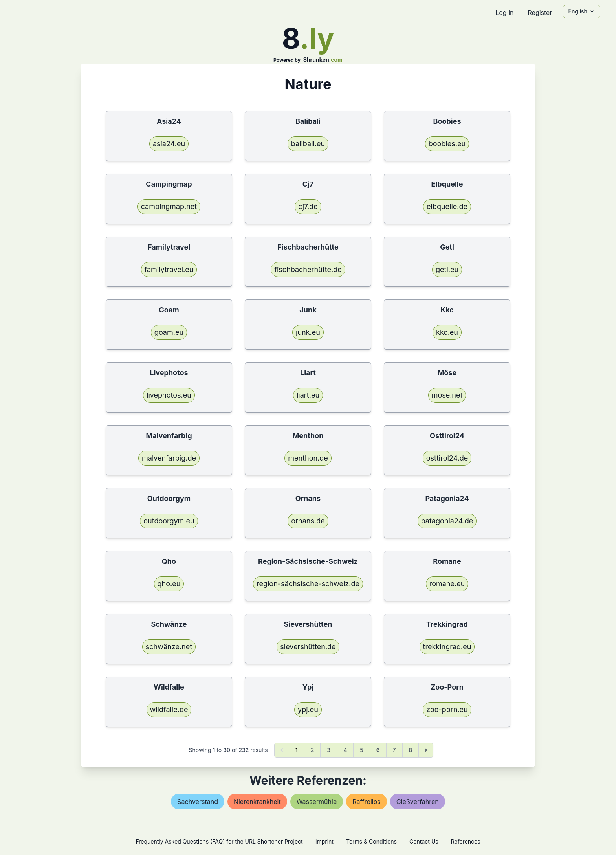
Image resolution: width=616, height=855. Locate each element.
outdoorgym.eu (169, 521)
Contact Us (424, 841)
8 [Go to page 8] (411, 750)
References (466, 841)
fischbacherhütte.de (308, 269)
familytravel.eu (169, 269)
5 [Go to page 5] (361, 750)
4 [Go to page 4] (345, 750)
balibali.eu (308, 144)
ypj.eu (308, 709)
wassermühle (317, 802)
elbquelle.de (447, 206)
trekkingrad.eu (447, 647)
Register (540, 13)
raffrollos (367, 802)
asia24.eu (169, 144)
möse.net (447, 395)
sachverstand (198, 802)
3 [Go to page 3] (329, 750)
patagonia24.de (447, 521)
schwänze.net (169, 647)
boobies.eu (447, 144)
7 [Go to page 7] (394, 750)
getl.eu (447, 269)
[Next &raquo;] (426, 750)
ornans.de (308, 521)
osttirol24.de (447, 458)
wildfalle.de (169, 709)
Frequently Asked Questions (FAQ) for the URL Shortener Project (219, 841)
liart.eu (308, 395)
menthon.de (308, 458)
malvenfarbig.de (169, 458)
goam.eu (169, 332)
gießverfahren (418, 802)
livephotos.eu (169, 395)
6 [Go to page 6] (378, 750)
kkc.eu (447, 332)
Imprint (324, 841)
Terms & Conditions (371, 841)
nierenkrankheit (257, 802)
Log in (504, 13)
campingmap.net (169, 206)
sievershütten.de (308, 647)
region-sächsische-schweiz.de (308, 584)
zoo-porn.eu (447, 709)
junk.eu (308, 332)
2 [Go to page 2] (313, 750)
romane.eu (447, 584)
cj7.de (308, 206)
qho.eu (169, 584)
